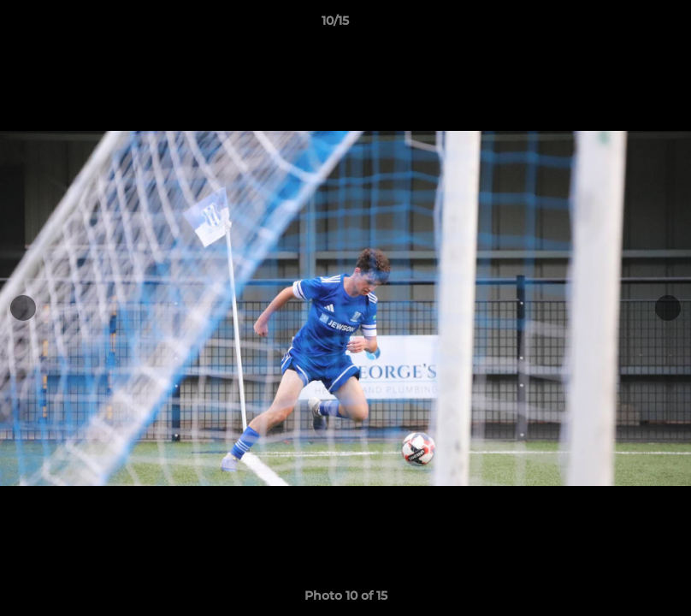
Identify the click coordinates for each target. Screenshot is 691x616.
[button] (619, 25)
